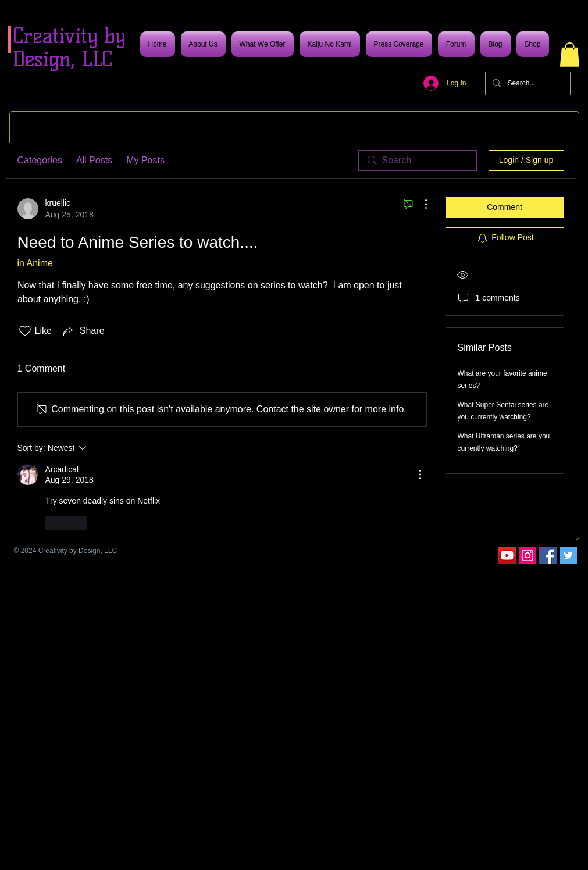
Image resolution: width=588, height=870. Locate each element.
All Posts (94, 160)
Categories (40, 160)
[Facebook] (548, 555)
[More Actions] (420, 204)
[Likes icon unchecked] (25, 331)
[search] (418, 161)
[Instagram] (528, 555)
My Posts (145, 160)
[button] (570, 55)
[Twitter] (568, 555)
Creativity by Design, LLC (69, 47)
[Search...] (527, 83)
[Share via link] (83, 331)
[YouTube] (507, 555)
